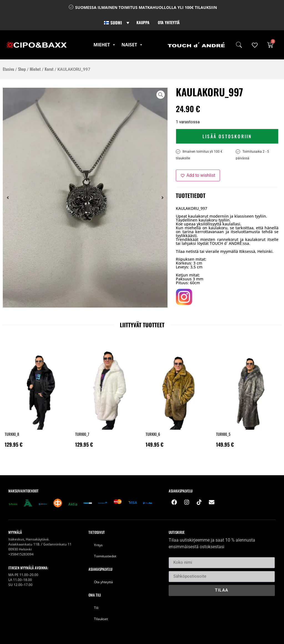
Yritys (98, 545)
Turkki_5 (223, 434)
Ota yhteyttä (169, 22)
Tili (96, 608)
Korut (49, 69)
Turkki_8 (12, 434)
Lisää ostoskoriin (227, 136)
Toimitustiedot (105, 556)
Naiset (132, 45)
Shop (22, 69)
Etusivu (8, 69)
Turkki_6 (153, 434)
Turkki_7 (82, 434)
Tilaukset (101, 619)
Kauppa (143, 22)
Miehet (105, 45)
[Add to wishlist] (198, 175)
